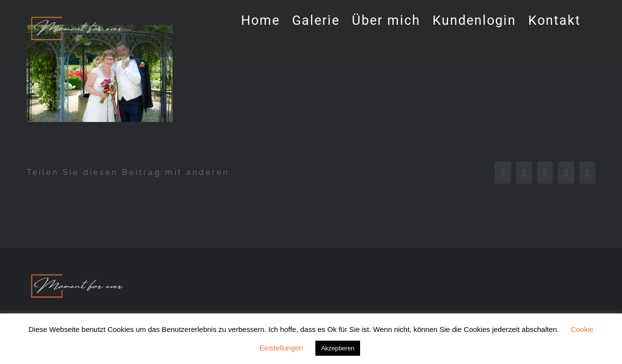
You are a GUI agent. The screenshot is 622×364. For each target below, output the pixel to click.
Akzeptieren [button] (338, 348)
